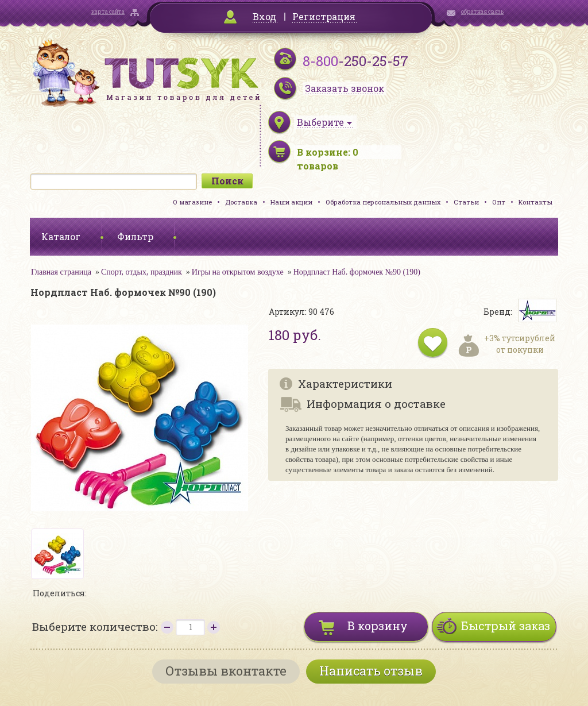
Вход (264, 16)
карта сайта (108, 12)
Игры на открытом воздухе (238, 272)
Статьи (466, 202)
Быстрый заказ (506, 626)
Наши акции (291, 202)
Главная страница (61, 272)
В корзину (378, 626)
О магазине (192, 202)
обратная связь (482, 12)
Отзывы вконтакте (226, 671)
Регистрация (324, 16)
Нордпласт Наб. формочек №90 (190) (357, 272)
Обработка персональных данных (383, 202)
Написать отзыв (371, 671)
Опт (499, 202)
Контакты (535, 202)
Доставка (241, 202)
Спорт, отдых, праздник (142, 272)
